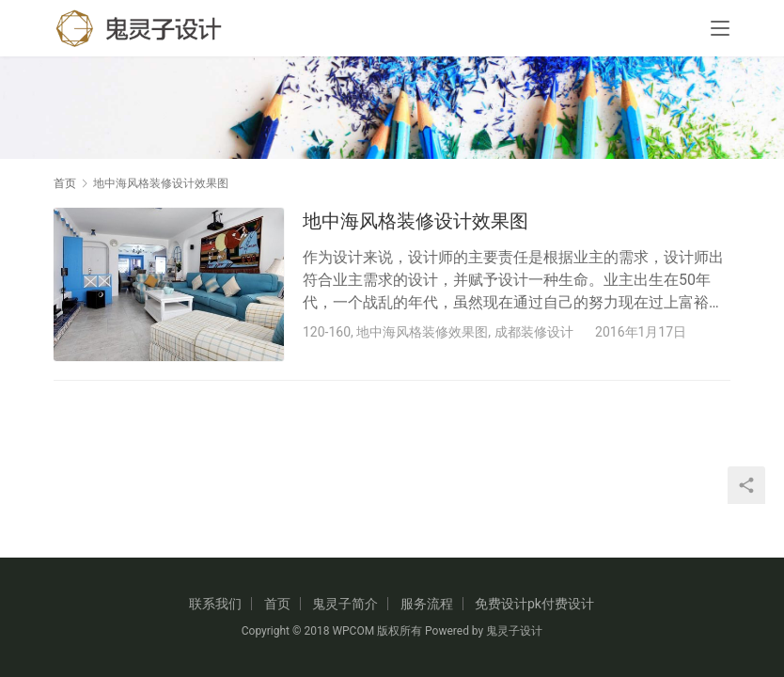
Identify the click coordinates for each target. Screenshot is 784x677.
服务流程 (427, 604)
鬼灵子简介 (345, 604)
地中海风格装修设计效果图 (416, 221)
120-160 (327, 332)
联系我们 (215, 604)
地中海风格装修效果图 (422, 332)
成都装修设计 (534, 332)
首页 (65, 183)
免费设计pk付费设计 (534, 604)
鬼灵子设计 (514, 631)
